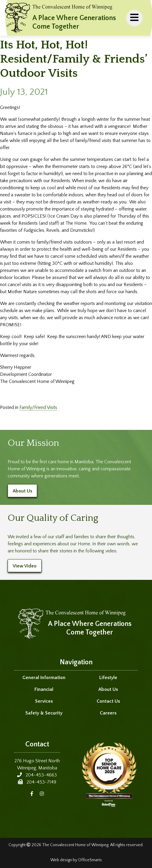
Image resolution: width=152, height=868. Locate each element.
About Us (22, 491)
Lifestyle (108, 678)
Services (44, 701)
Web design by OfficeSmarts (76, 860)
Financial (44, 689)
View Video (25, 566)
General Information (44, 678)
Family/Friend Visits (38, 407)
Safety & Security (44, 713)
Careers (108, 713)
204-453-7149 (41, 782)
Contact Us (108, 701)
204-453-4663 (41, 775)
